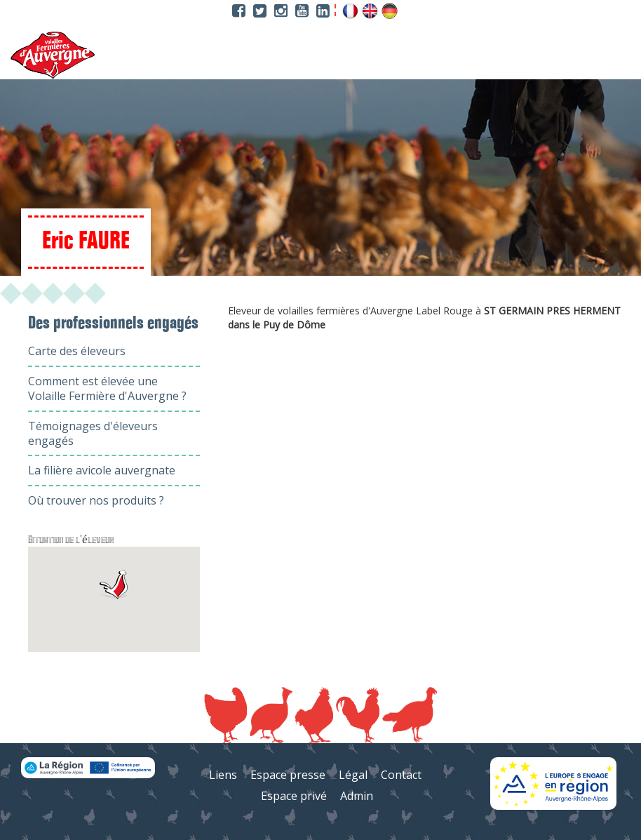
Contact (401, 775)
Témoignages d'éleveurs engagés (93, 433)
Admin (357, 796)
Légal (353, 775)
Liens (223, 775)
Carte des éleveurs (77, 351)
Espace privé (294, 796)
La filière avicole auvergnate (102, 470)
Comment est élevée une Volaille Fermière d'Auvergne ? (107, 388)
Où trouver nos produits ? (96, 500)
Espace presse (288, 775)
